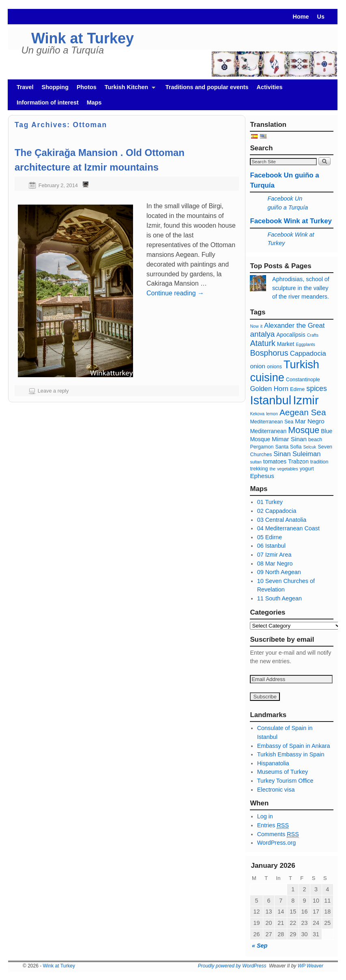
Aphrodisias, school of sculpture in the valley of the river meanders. (301, 288)
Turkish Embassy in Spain (291, 754)
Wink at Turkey (83, 38)
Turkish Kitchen (128, 89)
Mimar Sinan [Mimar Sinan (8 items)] (289, 439)
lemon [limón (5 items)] (272, 414)
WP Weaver (311, 966)
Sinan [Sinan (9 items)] (282, 454)
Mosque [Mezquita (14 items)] (304, 430)
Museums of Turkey (283, 772)
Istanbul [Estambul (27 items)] (271, 400)
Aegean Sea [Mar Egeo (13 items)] (303, 412)
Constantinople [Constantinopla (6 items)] (303, 380)
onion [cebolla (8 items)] (258, 366)
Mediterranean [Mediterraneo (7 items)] (268, 431)
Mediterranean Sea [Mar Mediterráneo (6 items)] (272, 422)
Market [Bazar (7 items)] (286, 344)
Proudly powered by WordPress (232, 966)
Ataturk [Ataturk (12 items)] (262, 343)
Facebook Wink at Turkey (291, 221)
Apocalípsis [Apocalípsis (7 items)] (291, 335)
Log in (265, 816)
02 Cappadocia (277, 511)
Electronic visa (276, 790)
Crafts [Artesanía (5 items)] (313, 335)
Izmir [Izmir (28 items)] (306, 400)
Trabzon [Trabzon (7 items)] (299, 461)
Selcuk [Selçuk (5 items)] (309, 447)
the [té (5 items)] (272, 469)
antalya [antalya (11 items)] (262, 334)
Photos (87, 87)
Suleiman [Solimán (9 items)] (307, 454)
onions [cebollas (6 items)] (274, 367)
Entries (273, 825)
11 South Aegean (279, 598)
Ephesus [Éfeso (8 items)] (262, 476)
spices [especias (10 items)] (316, 389)
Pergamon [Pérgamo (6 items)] (262, 447)
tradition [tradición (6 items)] (319, 462)
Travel (25, 87)
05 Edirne (270, 537)
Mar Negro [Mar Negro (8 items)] (309, 421)
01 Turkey (270, 502)
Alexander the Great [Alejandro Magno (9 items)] (294, 326)
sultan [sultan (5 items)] (256, 462)
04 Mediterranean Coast (288, 528)
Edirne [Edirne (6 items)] (297, 389)
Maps (94, 102)
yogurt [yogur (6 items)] (307, 469)
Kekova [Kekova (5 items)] (257, 414)
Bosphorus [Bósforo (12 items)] (269, 353)
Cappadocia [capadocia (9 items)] (308, 353)
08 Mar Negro (275, 564)
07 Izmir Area (274, 555)
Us (321, 17)
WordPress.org (277, 843)
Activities (270, 87)
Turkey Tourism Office (285, 781)
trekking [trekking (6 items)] (259, 469)
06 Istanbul (271, 546)
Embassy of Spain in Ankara (294, 746)
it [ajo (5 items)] (261, 326)
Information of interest (48, 102)
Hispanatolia (273, 763)
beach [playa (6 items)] (315, 440)
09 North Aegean (279, 572)
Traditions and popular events (207, 87)
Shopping (55, 87)
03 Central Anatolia (282, 520)
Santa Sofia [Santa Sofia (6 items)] (288, 447)
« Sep (260, 946)
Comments (278, 834)
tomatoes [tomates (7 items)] (275, 461)
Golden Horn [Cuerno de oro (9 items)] (269, 389)
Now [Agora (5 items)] (254, 326)
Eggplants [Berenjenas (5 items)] (306, 344)
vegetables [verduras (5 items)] (288, 469)
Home (301, 17)
